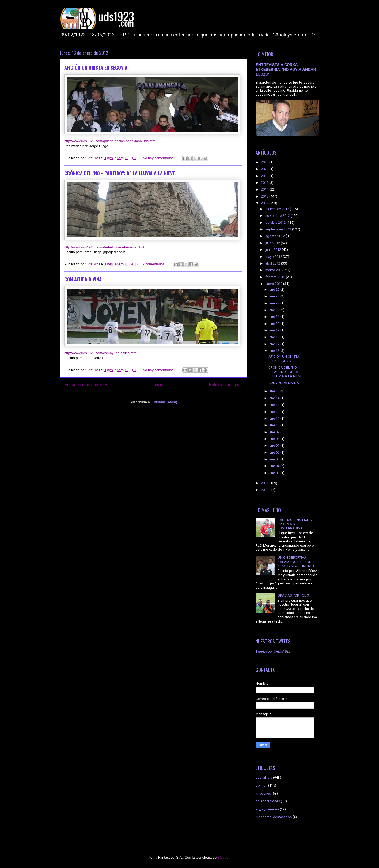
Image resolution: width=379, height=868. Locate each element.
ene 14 (275, 398)
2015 (265, 183)
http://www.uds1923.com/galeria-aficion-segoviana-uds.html (110, 141)
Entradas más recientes (86, 385)
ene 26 (275, 310)
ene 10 (275, 425)
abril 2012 (273, 263)
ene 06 (275, 452)
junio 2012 (274, 250)
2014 (265, 189)
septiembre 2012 (279, 229)
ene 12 (275, 412)
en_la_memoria (267, 809)
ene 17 (275, 344)
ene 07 (275, 446)
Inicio (158, 385)
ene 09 (275, 432)
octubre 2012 (276, 223)
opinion (261, 785)
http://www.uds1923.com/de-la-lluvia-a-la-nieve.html (104, 247)
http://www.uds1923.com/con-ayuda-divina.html (101, 353)
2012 (265, 203)
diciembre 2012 (278, 209)
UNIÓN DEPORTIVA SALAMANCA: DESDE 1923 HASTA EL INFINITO (297, 562)
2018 (265, 176)
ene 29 (275, 290)
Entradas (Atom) (164, 402)
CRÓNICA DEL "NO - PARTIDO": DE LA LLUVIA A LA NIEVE (120, 173)
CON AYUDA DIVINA (83, 279)
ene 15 (275, 391)
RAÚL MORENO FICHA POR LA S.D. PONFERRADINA (295, 524)
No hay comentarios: (159, 158)
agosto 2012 (275, 236)
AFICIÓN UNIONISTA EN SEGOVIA (96, 68)
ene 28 (275, 296)
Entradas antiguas (226, 385)
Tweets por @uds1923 (273, 651)
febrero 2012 (276, 277)
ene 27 (275, 303)
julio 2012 (273, 243)
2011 (265, 483)
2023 (265, 162)
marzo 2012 (275, 270)
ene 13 (275, 405)
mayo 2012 (274, 257)
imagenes (263, 793)
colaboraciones (268, 801)
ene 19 (275, 330)
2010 (265, 490)
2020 (265, 169)
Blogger (223, 857)
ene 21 (275, 317)
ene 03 (275, 473)
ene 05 (275, 459)
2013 (265, 196)
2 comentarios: (155, 264)
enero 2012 (274, 284)
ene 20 (275, 324)
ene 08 (275, 439)
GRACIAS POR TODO (293, 595)
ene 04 (275, 466)
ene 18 (275, 337)
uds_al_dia (264, 778)
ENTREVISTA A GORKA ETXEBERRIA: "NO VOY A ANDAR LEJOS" (286, 70)
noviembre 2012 (278, 216)
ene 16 (275, 351)
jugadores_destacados (274, 817)
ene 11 (275, 418)
